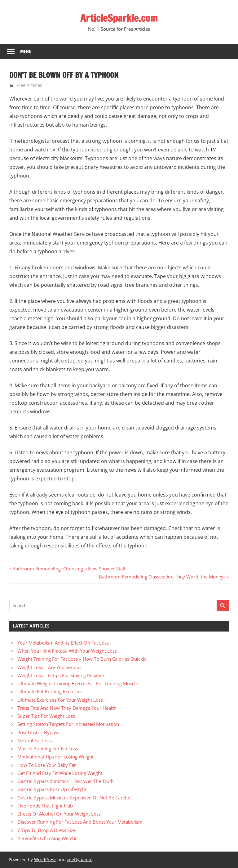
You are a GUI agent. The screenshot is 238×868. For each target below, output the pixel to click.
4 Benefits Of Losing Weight (47, 838)
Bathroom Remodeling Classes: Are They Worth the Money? (162, 577)
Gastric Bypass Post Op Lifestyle (52, 789)
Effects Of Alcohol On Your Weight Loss (59, 814)
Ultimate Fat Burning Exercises (50, 691)
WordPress (45, 859)
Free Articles (29, 85)
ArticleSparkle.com (119, 18)
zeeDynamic (79, 859)
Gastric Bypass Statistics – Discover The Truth (66, 781)
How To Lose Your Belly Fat (46, 765)
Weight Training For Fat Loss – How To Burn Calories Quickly (82, 659)
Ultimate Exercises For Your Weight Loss (60, 700)
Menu (26, 52)
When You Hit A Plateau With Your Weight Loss (67, 651)
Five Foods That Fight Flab (45, 806)
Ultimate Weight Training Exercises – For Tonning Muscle (78, 683)
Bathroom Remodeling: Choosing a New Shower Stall (69, 569)
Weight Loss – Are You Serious (49, 667)
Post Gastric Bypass (38, 732)
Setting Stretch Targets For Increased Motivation (68, 724)
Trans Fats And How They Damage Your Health (67, 708)
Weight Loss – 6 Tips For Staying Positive (61, 675)
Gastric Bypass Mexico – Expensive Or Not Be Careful (74, 798)
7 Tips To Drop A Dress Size (46, 830)
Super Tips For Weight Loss (46, 716)
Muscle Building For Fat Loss (48, 749)
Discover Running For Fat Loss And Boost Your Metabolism (80, 822)
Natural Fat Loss (35, 740)
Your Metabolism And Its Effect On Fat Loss (63, 643)
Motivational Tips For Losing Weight (55, 757)
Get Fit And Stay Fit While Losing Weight (60, 773)
